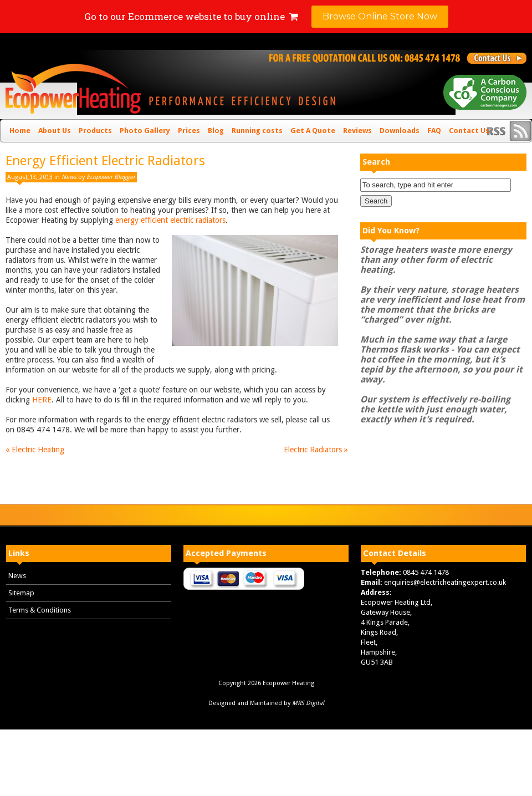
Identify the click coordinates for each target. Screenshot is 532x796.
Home (20, 131)
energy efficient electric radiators (170, 220)
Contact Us (469, 131)
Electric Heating (35, 450)
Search (376, 162)
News (69, 177)
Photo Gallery (145, 131)
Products (95, 131)
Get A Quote (313, 131)
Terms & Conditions (40, 610)
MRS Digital (308, 703)
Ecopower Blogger (111, 177)
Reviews (357, 131)
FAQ (434, 131)
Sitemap (21, 593)
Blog (216, 131)
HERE (42, 400)
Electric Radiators (316, 450)
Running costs (257, 131)
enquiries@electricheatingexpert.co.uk (445, 582)
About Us (55, 131)
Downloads (400, 131)
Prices (189, 131)
